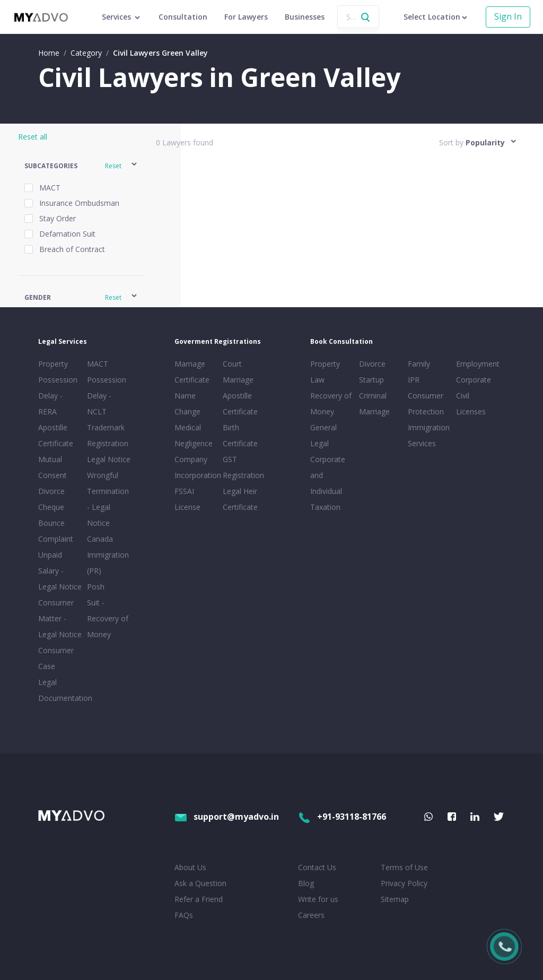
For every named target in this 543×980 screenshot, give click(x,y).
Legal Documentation (60, 690)
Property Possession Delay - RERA (58, 388)
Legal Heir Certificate (240, 499)
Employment (478, 364)
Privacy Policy (404, 883)
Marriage (374, 411)
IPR (414, 380)
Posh (96, 587)
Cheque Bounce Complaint (56, 523)
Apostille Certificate (56, 435)
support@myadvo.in (227, 817)
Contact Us (317, 867)
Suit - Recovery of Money (108, 618)
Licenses (471, 411)
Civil (463, 396)
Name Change (187, 404)
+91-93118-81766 (342, 817)
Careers (311, 915)
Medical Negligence (194, 435)
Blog (306, 883)
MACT (98, 364)
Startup (371, 380)
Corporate (474, 380)
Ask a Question (200, 883)
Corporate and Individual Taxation (328, 483)
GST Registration (243, 467)
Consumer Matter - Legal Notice (60, 618)
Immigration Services (429, 435)
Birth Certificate (240, 435)
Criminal (373, 396)
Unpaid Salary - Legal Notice (60, 571)
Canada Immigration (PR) (108, 555)
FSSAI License (187, 499)
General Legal (323, 435)
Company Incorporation (197, 467)
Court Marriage (238, 372)
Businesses (305, 17)
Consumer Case (56, 658)
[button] (81, 166)
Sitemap (395, 899)
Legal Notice (109, 459)
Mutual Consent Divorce (52, 475)
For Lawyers (246, 17)
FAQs (184, 915)
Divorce (372, 364)
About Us (190, 867)
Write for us (318, 899)
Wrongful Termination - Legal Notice (108, 499)
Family (419, 364)
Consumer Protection (426, 404)
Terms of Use (404, 867)
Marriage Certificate (192, 372)
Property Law (325, 372)
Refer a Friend (199, 899)
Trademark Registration (108, 435)
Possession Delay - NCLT (107, 396)
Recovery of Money (331, 404)
